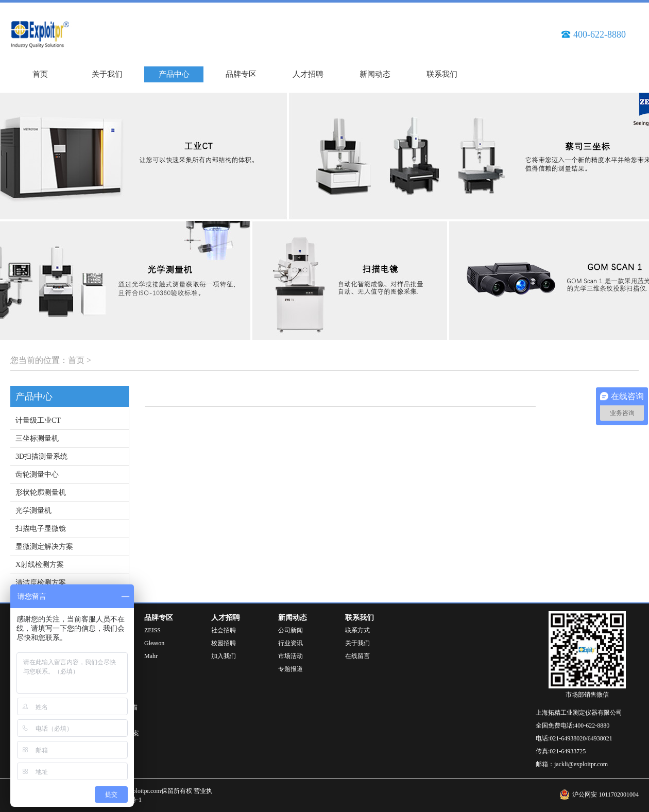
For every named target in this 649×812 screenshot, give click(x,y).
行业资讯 (291, 643)
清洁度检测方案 (41, 583)
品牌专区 (241, 74)
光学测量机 (33, 511)
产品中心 (174, 74)
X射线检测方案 (40, 565)
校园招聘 (224, 643)
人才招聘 (308, 74)
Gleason (154, 643)
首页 (40, 74)
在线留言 (357, 656)
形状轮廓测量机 (41, 493)
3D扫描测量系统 (41, 456)
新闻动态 (375, 74)
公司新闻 (291, 630)
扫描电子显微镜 (41, 529)
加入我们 (224, 656)
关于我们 (107, 74)
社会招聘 (224, 630)
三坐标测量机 (37, 438)
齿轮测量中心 (37, 474)
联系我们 (442, 74)
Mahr (151, 656)
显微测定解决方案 (44, 547)
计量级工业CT (38, 420)
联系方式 (357, 630)
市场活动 (291, 656)
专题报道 (291, 669)
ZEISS (152, 630)
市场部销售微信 (587, 695)
